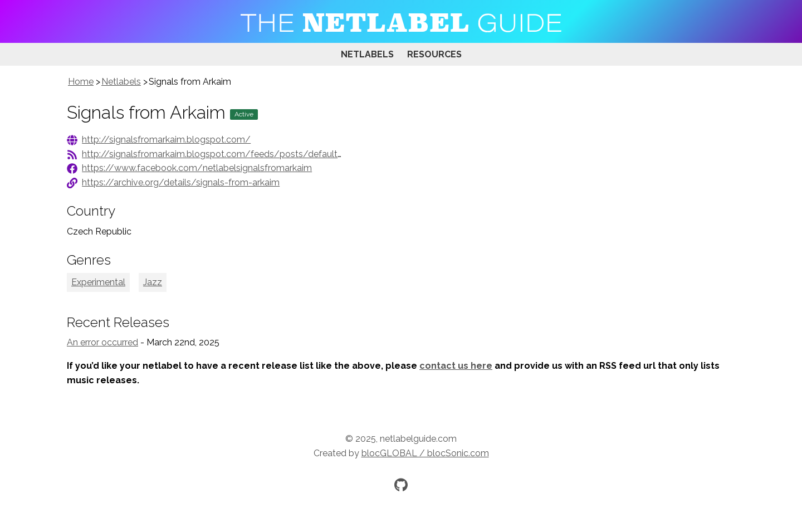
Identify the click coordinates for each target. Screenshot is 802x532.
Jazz (153, 282)
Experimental (98, 282)
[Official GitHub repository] (401, 485)
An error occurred (102, 342)
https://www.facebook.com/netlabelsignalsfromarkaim (197, 168)
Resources (434, 54)
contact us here (456, 366)
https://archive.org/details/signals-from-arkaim (181, 182)
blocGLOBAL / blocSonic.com (425, 453)
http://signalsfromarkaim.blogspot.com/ (166, 140)
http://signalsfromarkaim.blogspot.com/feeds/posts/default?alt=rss (225, 154)
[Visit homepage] (401, 21)
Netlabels (367, 54)
